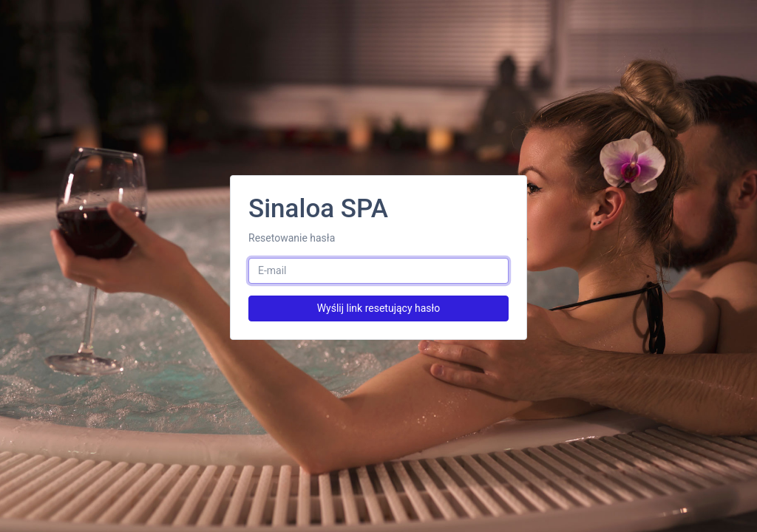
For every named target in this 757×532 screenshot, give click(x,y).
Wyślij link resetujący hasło (379, 308)
